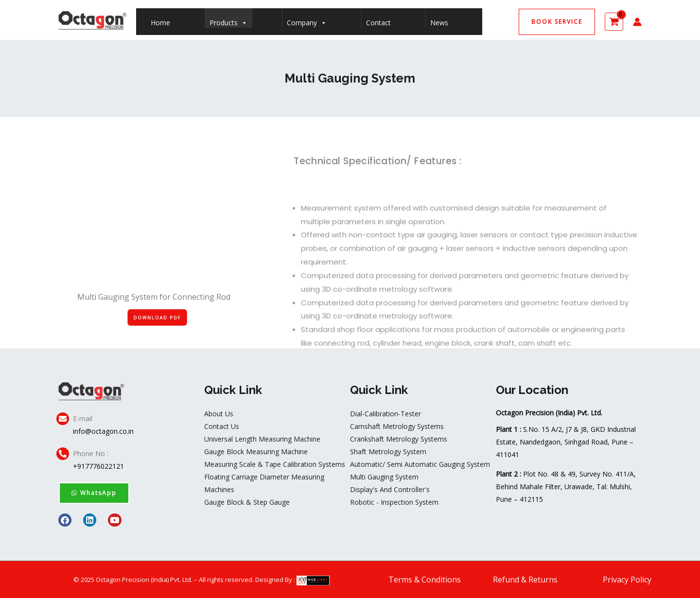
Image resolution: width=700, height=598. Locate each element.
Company (307, 20)
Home (160, 23)
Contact (378, 23)
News (439, 23)
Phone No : (91, 453)
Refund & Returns (525, 580)
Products (228, 20)
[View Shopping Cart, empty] (614, 22)
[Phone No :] (63, 454)
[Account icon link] (637, 22)
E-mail (83, 419)
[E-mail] (63, 419)
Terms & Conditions (425, 580)
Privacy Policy (627, 580)
